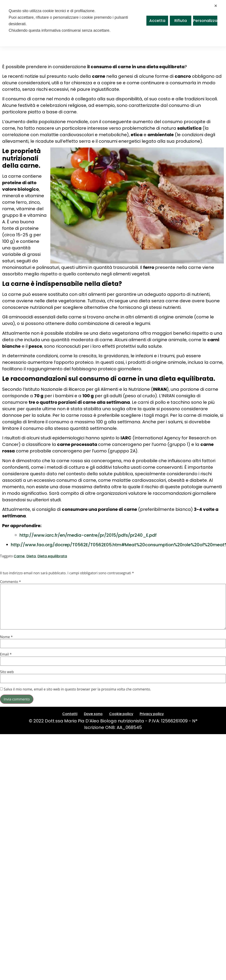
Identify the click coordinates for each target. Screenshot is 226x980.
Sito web (7, 672)
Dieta (31, 556)
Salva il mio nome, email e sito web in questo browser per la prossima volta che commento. (77, 689)
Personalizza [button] (205, 21)
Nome (6, 637)
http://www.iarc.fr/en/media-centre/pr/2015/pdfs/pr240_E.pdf (88, 535)
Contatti (70, 714)
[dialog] (113, 23)
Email (6, 654)
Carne (19, 556)
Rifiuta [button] (181, 21)
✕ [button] (216, 6)
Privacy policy (152, 714)
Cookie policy (121, 714)
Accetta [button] (157, 21)
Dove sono (93, 714)
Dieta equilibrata (52, 556)
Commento (10, 582)
